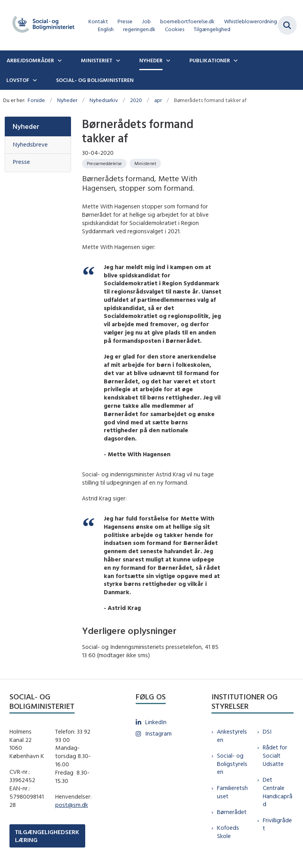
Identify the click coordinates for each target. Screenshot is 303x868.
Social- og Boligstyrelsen (232, 764)
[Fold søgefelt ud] (287, 25)
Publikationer (210, 60)
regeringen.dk (139, 29)
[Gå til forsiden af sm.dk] (41, 25)
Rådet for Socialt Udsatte (275, 756)
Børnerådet (232, 812)
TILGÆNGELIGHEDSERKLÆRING (47, 836)
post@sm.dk (72, 805)
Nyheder (151, 60)
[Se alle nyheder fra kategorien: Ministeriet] (145, 164)
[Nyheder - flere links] (167, 60)
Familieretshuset (232, 792)
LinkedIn (156, 722)
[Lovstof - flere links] (34, 80)
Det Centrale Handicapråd (278, 792)
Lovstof (18, 80)
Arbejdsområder (30, 60)
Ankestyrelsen (232, 736)
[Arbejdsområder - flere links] (59, 60)
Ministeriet (97, 60)
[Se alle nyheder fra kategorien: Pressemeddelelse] (104, 164)
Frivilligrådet (277, 824)
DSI (267, 731)
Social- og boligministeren (95, 80)
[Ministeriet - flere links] (117, 60)
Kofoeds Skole (228, 832)
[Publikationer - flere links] (235, 60)
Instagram (158, 733)
